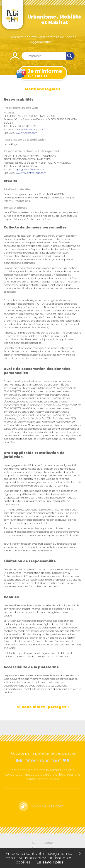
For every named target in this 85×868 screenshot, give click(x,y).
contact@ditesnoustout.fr (29, 129)
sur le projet (42, 73)
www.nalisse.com (27, 133)
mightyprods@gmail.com (29, 169)
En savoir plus (50, 862)
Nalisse (49, 843)
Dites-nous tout (43, 760)
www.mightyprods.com (31, 173)
